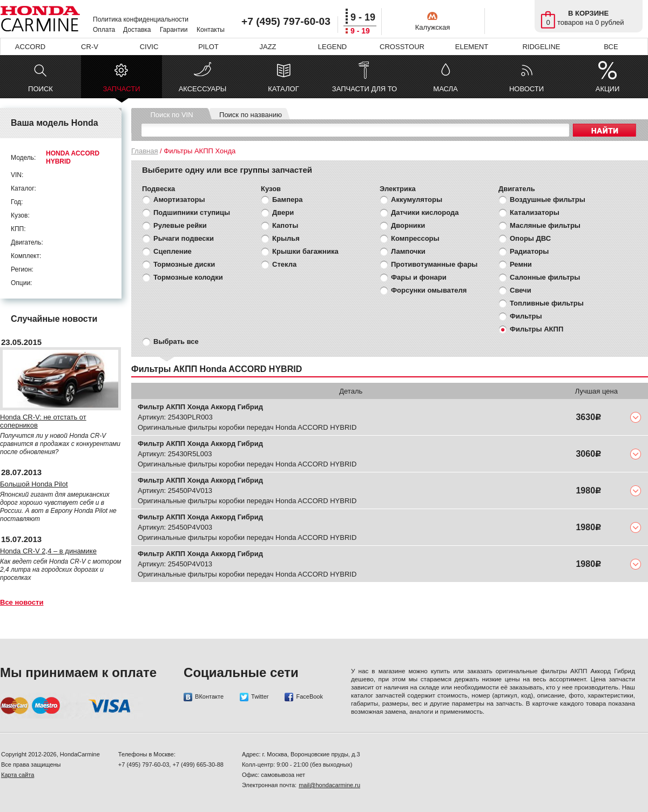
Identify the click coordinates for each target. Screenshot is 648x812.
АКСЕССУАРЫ (203, 89)
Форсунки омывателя (429, 290)
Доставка (137, 30)
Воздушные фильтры (548, 199)
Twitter (254, 697)
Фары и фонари (419, 277)
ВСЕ (611, 47)
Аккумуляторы (417, 199)
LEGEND (332, 47)
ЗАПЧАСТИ (121, 92)
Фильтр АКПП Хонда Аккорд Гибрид (200, 407)
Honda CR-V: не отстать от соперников (43, 421)
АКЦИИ (608, 89)
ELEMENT (472, 47)
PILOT (208, 47)
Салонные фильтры (545, 277)
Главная (144, 151)
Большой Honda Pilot (34, 484)
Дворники (408, 225)
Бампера (287, 199)
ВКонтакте (204, 697)
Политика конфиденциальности (141, 19)
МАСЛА (445, 89)
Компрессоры (415, 238)
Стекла (284, 264)
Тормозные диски (184, 264)
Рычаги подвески (184, 238)
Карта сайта (18, 775)
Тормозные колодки (188, 277)
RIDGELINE (541, 47)
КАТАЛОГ (283, 89)
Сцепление (173, 251)
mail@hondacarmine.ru (329, 785)
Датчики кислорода (425, 212)
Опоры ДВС (530, 238)
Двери (283, 212)
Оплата (104, 30)
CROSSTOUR (402, 47)
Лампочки (408, 251)
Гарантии (174, 30)
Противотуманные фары (434, 264)
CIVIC (149, 47)
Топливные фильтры (547, 303)
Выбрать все (176, 341)
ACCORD (30, 47)
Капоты (285, 225)
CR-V (90, 47)
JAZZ (268, 47)
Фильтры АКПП (536, 329)
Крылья (286, 238)
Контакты (211, 30)
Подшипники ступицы (192, 212)
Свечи (521, 290)
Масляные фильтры (545, 225)
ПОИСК (40, 89)
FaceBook (304, 697)
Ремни (521, 264)
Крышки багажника (305, 251)
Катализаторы (535, 212)
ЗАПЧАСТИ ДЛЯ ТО (364, 89)
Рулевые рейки (180, 225)
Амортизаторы (179, 199)
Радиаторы (529, 251)
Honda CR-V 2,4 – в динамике (48, 551)
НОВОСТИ (526, 89)
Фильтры (526, 316)
